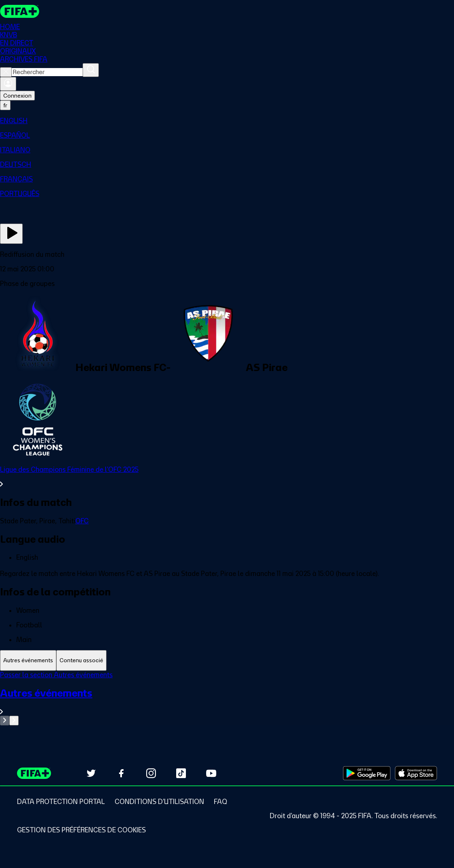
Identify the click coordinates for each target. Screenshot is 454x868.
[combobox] (47, 72)
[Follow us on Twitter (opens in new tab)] (91, 773)
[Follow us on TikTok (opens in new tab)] (181, 773)
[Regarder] (11, 234)
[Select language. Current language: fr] (5, 105)
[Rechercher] (91, 70)
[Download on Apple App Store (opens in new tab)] (416, 773)
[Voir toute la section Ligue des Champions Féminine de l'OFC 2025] (227, 477)
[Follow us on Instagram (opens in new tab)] (151, 773)
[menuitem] (227, 121)
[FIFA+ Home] (20, 11)
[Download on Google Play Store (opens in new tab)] (367, 773)
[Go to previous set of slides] (5, 721)
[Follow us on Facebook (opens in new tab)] (121, 773)
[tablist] (227, 660)
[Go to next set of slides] (14, 721)
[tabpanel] (227, 698)
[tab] (28, 660)
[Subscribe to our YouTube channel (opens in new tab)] (211, 773)
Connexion (17, 96)
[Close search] (6, 72)
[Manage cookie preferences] (81, 830)
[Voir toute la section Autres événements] (227, 701)
